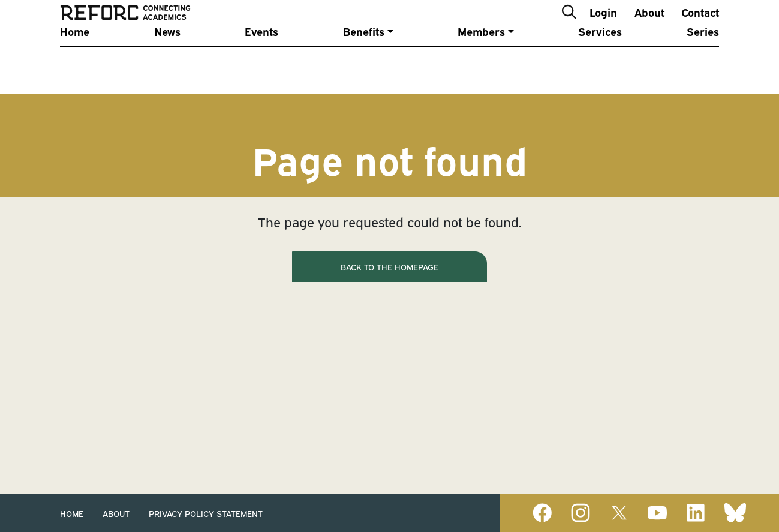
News (167, 61)
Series (703, 61)
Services (600, 61)
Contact (700, 26)
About (649, 26)
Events (261, 61)
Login (603, 26)
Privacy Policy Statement (206, 513)
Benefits (364, 61)
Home (75, 61)
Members (481, 61)
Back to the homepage (389, 267)
